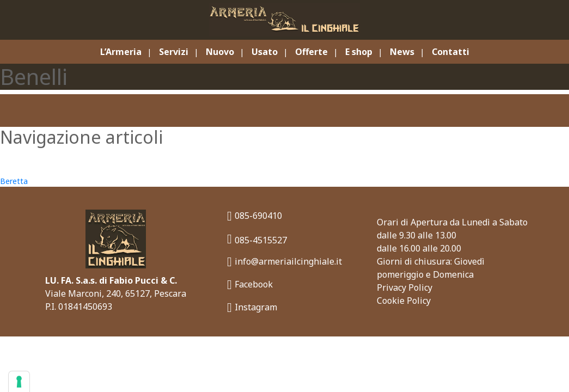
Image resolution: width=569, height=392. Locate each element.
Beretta (14, 181)
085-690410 (255, 216)
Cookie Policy (404, 301)
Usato (265, 52)
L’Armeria (121, 52)
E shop (359, 52)
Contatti (451, 52)
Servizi (174, 52)
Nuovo (220, 52)
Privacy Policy (405, 287)
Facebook (250, 284)
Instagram (252, 307)
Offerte (311, 52)
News (402, 52)
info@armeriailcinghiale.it (284, 262)
